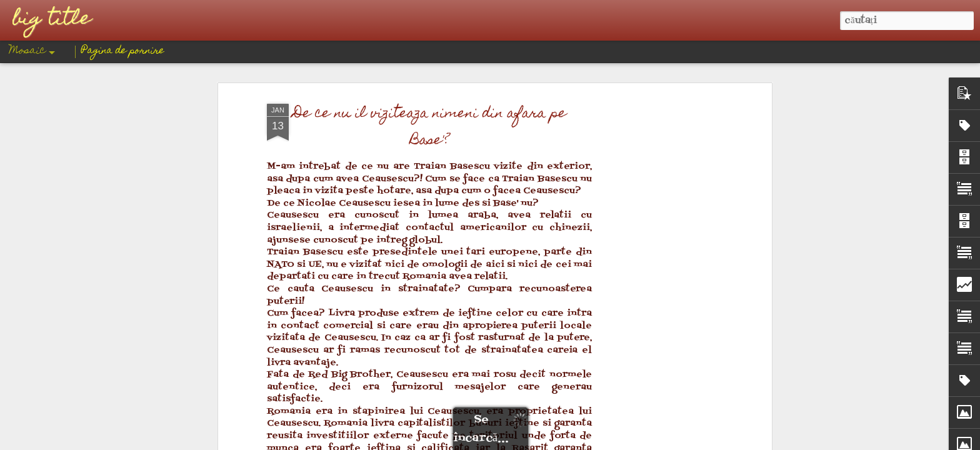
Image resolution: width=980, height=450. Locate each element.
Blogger (541, 441)
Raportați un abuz (585, 441)
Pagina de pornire (123, 51)
